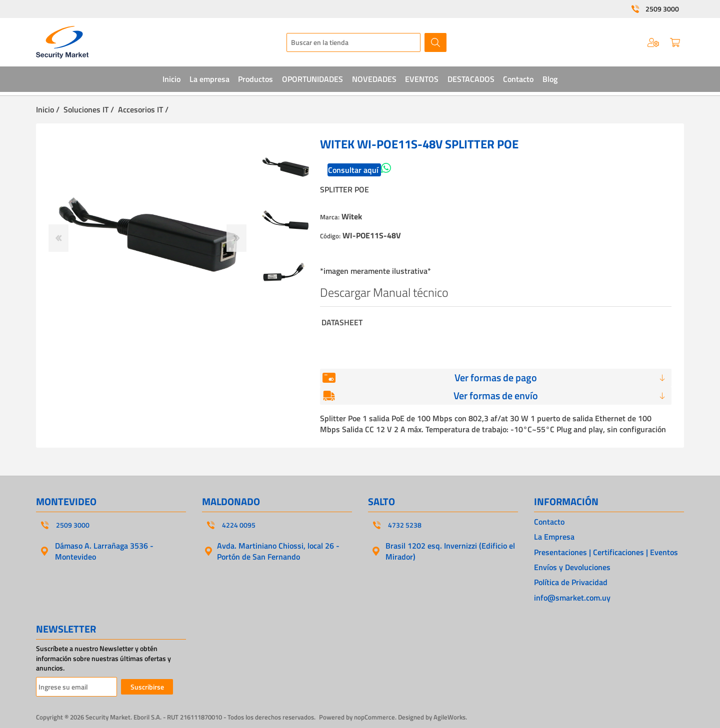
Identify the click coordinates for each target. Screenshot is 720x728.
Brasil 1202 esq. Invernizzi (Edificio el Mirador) (450, 551)
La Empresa (554, 537)
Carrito (675, 42)
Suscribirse (147, 687)
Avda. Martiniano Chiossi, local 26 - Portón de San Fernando (278, 551)
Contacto (549, 522)
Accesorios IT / (143, 109)
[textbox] (353, 42)
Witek (352, 216)
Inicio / (48, 109)
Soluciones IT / (89, 109)
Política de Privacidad (571, 582)
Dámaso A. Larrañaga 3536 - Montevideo (104, 551)
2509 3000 (662, 9)
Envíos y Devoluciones (572, 567)
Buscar (435, 42)
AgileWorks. (450, 717)
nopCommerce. (375, 717)
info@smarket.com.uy (572, 598)
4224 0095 (239, 525)
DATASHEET (342, 322)
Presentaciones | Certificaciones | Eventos (606, 552)
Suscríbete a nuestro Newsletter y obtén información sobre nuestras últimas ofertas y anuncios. (103, 658)
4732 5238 (405, 525)
